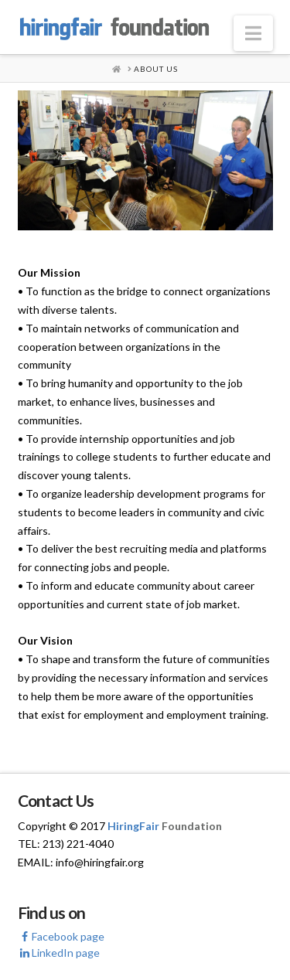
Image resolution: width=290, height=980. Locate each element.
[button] (253, 33)
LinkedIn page (59, 953)
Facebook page (61, 936)
